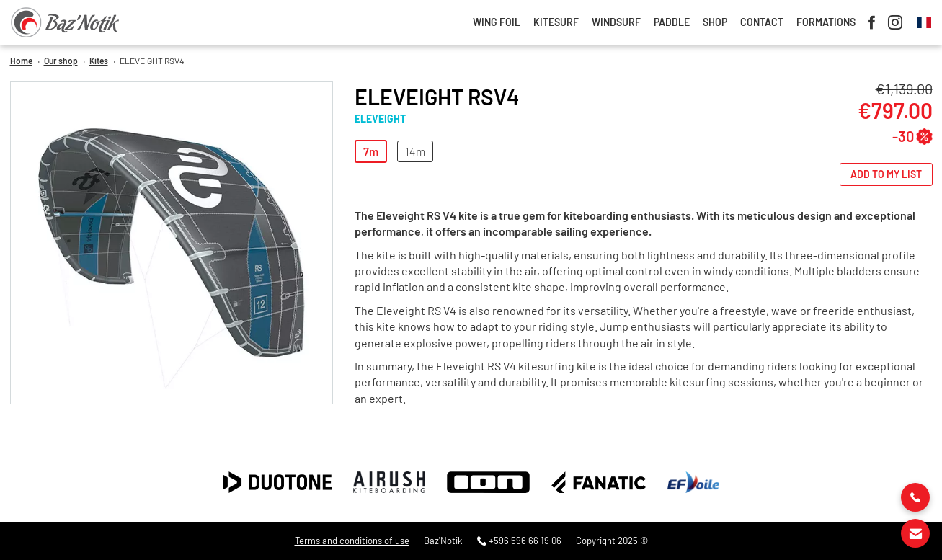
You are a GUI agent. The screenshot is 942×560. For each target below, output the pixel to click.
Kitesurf (556, 22)
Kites (99, 61)
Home (21, 61)
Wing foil (497, 22)
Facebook (872, 22)
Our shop (61, 61)
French (924, 23)
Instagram (895, 22)
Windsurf (616, 22)
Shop (715, 22)
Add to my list (886, 174)
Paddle (672, 22)
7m (371, 151)
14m (415, 151)
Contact (762, 22)
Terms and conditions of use (352, 541)
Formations (826, 22)
